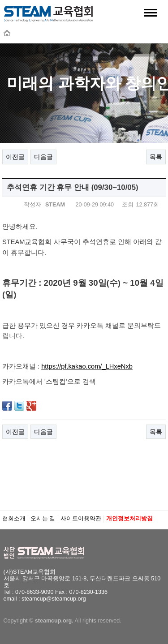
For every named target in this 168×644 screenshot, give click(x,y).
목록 (156, 157)
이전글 (15, 157)
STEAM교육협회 (48, 17)
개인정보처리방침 (129, 519)
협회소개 (14, 519)
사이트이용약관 (81, 519)
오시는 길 (43, 519)
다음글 (43, 157)
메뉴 (151, 13)
